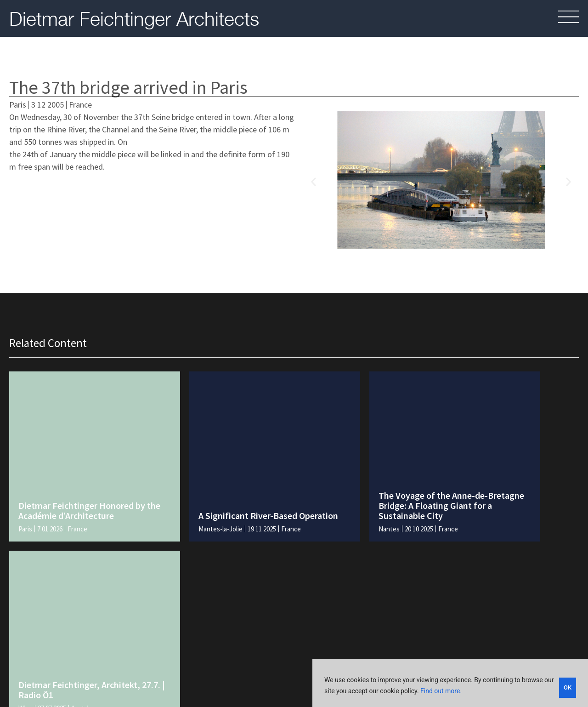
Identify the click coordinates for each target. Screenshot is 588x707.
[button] (314, 181)
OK (568, 687)
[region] (450, 684)
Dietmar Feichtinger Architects (134, 18)
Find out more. (441, 692)
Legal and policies (357, 659)
